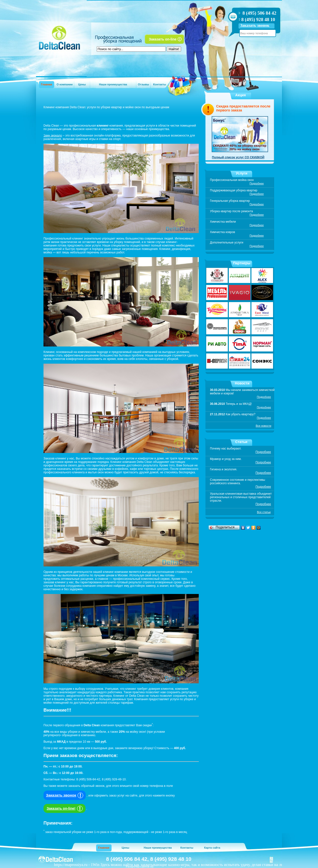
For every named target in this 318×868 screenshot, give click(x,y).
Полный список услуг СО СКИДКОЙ (238, 157)
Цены (82, 84)
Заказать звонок (255, 25)
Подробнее (257, 183)
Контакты (160, 84)
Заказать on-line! (65, 808)
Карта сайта (212, 848)
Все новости (263, 426)
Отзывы (143, 84)
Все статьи (264, 512)
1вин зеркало (53, 136)
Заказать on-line (163, 39)
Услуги (242, 173)
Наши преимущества (113, 84)
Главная (47, 84)
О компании (65, 84)
